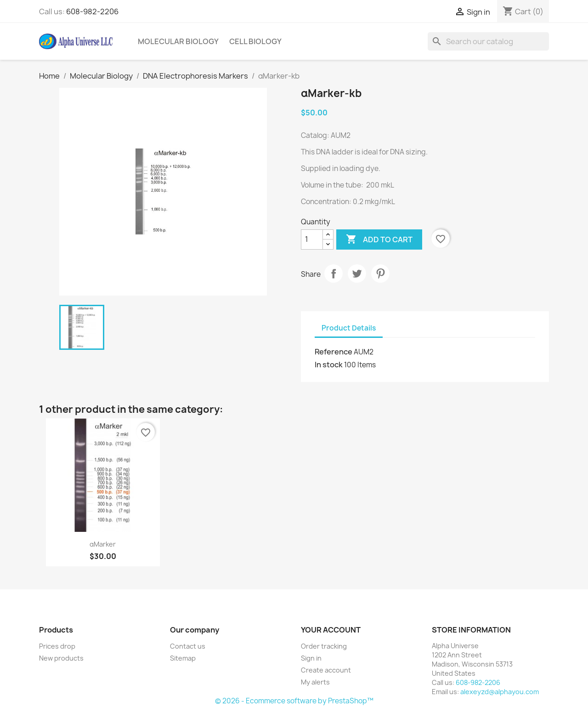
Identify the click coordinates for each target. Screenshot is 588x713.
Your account (331, 630)
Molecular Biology (178, 41)
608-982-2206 (92, 11)
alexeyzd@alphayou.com (500, 692)
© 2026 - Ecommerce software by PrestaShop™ (294, 701)
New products (61, 658)
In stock (329, 365)
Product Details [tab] (349, 328)
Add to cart (379, 240)
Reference (334, 352)
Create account (326, 670)
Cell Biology (255, 41)
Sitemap (183, 658)
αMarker (103, 544)
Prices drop (57, 646)
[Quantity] (312, 240)
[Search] (488, 41)
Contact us (188, 646)
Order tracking (324, 646)
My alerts (315, 682)
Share (334, 274)
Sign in (311, 658)
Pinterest (380, 274)
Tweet (357, 274)
